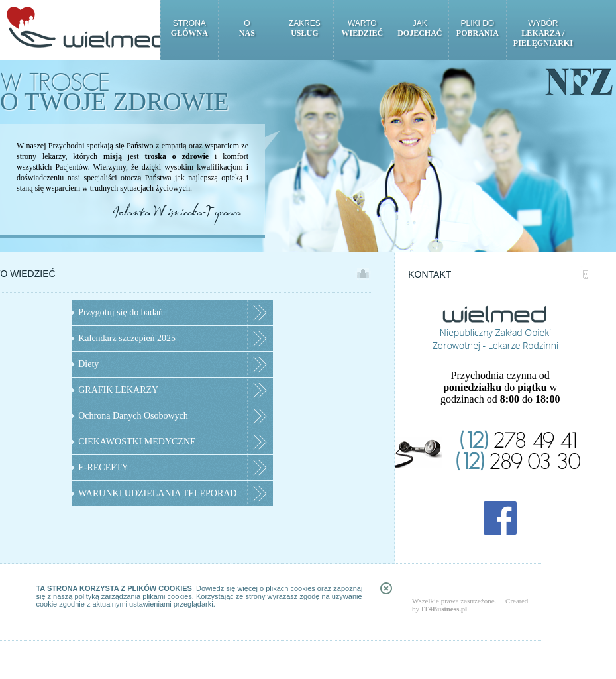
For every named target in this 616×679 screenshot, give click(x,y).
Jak (420, 28)
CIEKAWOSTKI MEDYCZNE (137, 442)
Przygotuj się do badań (121, 312)
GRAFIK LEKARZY (118, 390)
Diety (88, 364)
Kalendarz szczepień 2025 (127, 338)
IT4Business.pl (444, 609)
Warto (362, 28)
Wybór (543, 33)
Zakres (305, 28)
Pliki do (478, 28)
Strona (189, 28)
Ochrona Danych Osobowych (133, 416)
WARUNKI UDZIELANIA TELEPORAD (157, 493)
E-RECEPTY (103, 467)
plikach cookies (290, 588)
